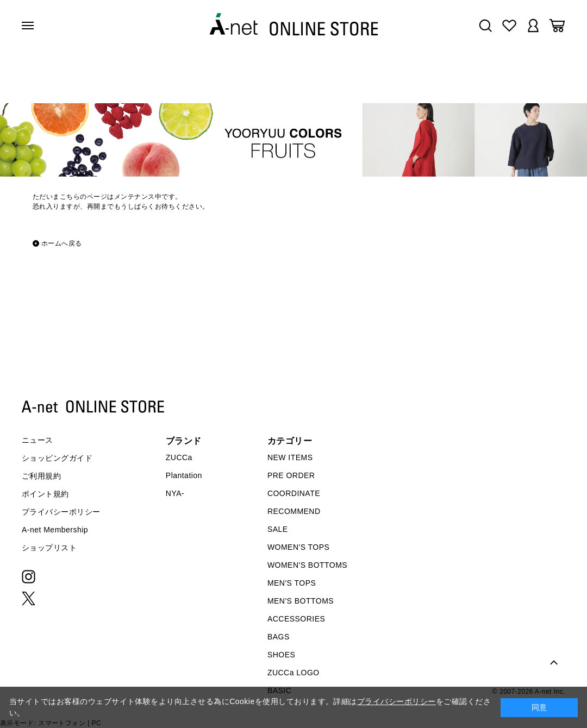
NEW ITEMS (290, 457)
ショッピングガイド (57, 458)
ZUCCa (179, 457)
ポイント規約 (45, 494)
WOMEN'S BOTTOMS (307, 565)
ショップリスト (49, 548)
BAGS (279, 637)
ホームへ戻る (62, 243)
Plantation (184, 475)
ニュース (38, 440)
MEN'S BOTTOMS (301, 601)
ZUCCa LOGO (293, 673)
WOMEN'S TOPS (299, 547)
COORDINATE (294, 493)
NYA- (175, 493)
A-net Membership (55, 530)
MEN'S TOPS (292, 583)
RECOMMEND (294, 511)
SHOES (281, 655)
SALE (278, 529)
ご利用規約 (41, 476)
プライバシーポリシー (61, 512)
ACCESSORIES (296, 619)
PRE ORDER (291, 475)
